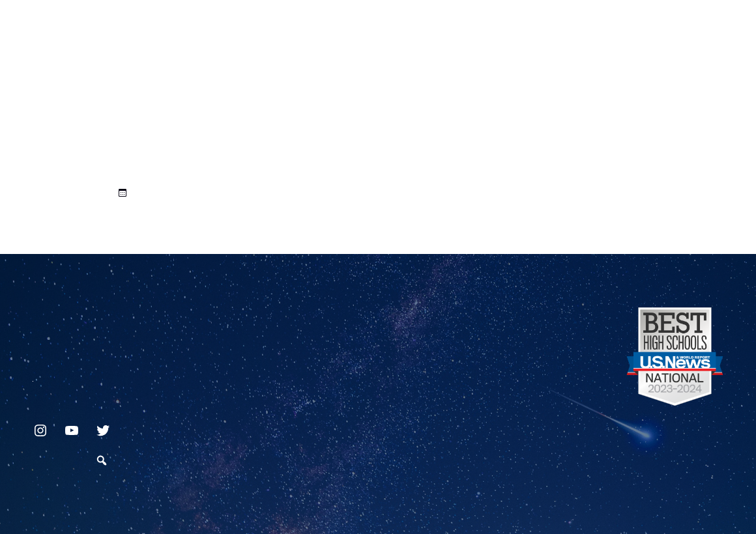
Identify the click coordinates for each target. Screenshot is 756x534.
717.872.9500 (33, 376)
